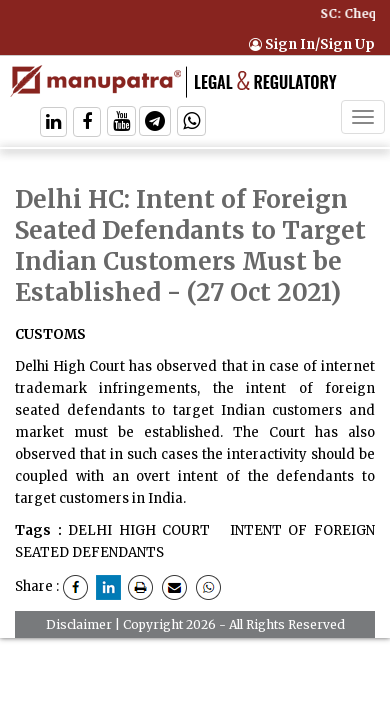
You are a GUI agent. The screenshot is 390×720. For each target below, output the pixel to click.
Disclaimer (79, 624)
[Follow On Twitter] (121, 123)
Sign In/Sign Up (312, 44)
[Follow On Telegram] (155, 123)
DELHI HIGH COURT (139, 530)
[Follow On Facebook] (87, 123)
